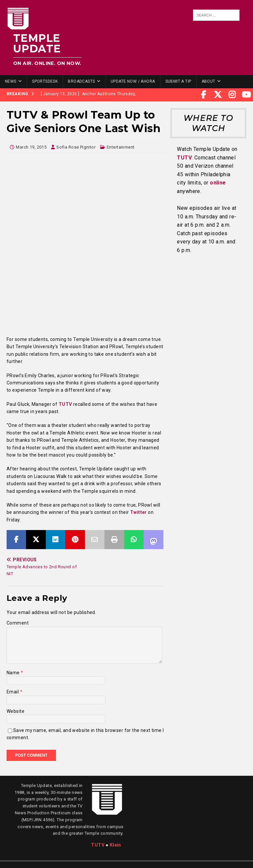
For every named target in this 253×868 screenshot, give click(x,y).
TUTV (65, 404)
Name (14, 673)
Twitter (139, 512)
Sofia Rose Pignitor (76, 147)
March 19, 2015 (31, 147)
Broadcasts (81, 81)
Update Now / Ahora (133, 81)
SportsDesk (45, 81)
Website (15, 711)
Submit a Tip (178, 81)
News (11, 81)
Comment (18, 623)
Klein (115, 845)
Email (13, 692)
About (209, 81)
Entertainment (121, 147)
